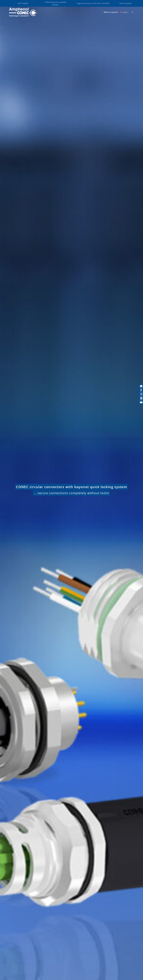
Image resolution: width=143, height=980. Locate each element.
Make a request (111, 12)
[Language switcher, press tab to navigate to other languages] (126, 12)
